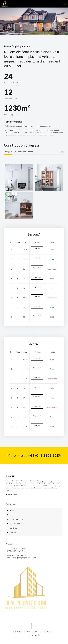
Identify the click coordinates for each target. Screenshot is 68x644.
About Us (13, 515)
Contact (13, 533)
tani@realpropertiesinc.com (25, 558)
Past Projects (15, 524)
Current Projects (16, 519)
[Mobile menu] (65, 4)
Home (12, 510)
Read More (13, 494)
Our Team (13, 528)
